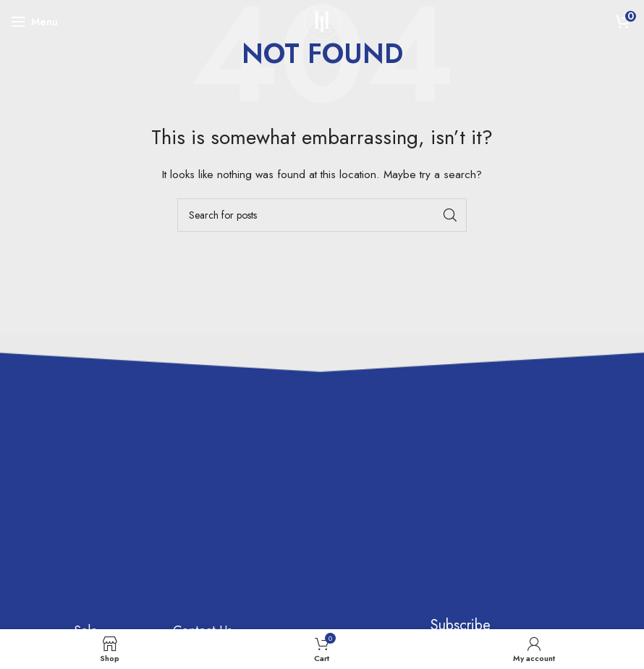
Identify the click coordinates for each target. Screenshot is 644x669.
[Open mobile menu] (34, 22)
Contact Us (203, 516)
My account (205, 597)
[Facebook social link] (354, 542)
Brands (93, 582)
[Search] (322, 215)
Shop (88, 549)
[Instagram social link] (354, 576)
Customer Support (200, 556)
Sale (86, 516)
